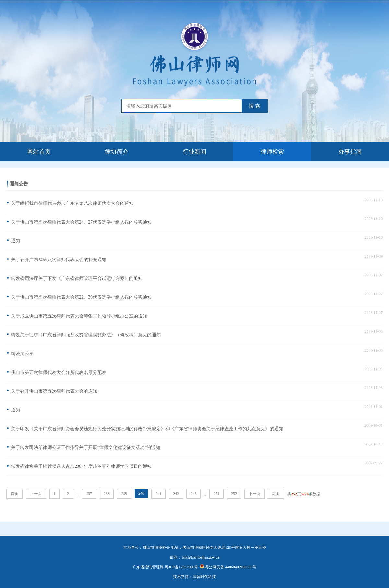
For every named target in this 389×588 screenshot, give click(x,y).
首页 (15, 494)
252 (234, 494)
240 (141, 493)
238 (107, 494)
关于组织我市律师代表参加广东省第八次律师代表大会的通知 (72, 203)
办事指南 (350, 152)
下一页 (254, 494)
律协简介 (117, 152)
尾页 (276, 494)
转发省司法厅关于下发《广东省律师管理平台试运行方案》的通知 (77, 278)
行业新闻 (194, 152)
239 (124, 494)
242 (176, 494)
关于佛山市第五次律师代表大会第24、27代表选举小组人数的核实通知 (81, 222)
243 (194, 494)
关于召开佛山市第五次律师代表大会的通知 (54, 391)
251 (217, 494)
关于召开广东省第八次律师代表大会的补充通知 (59, 260)
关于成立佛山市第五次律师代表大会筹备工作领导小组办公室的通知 (79, 316)
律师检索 (272, 152)
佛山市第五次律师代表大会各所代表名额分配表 (59, 372)
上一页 (36, 494)
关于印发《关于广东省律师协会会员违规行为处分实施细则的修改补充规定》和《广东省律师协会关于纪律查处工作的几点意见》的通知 (147, 429)
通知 (16, 241)
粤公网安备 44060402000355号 (228, 567)
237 (89, 494)
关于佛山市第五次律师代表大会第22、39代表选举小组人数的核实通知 (81, 297)
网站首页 (39, 152)
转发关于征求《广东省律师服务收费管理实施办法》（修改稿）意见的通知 (86, 335)
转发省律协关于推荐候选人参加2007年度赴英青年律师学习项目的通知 (81, 466)
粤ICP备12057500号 (181, 567)
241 (159, 494)
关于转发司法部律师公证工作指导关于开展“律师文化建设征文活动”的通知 (86, 448)
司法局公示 (22, 354)
